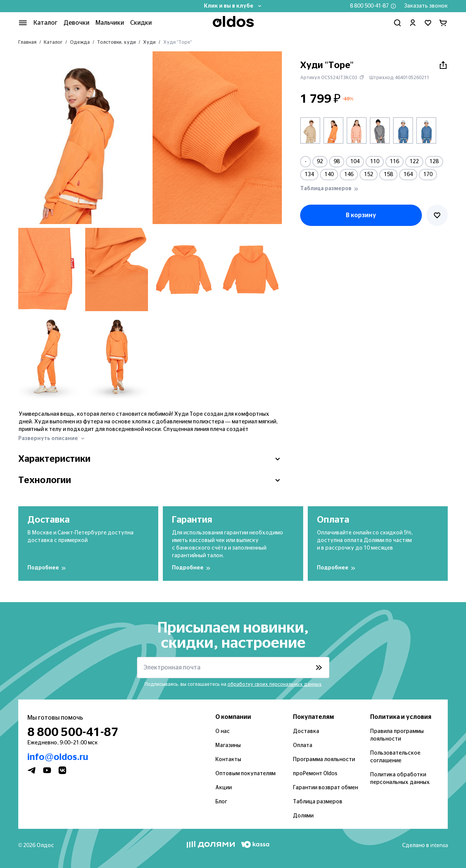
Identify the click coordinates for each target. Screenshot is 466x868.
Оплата (303, 746)
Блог (221, 802)
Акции (223, 788)
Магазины (228, 746)
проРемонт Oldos (315, 774)
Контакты (228, 760)
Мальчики (110, 23)
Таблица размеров (318, 802)
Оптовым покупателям (245, 774)
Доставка (306, 731)
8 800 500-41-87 (369, 6)
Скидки (141, 23)
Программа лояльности (324, 760)
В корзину (361, 215)
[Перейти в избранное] (428, 23)
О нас (223, 731)
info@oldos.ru (58, 757)
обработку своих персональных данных (275, 684)
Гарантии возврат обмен (325, 788)
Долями (303, 816)
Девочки (76, 23)
